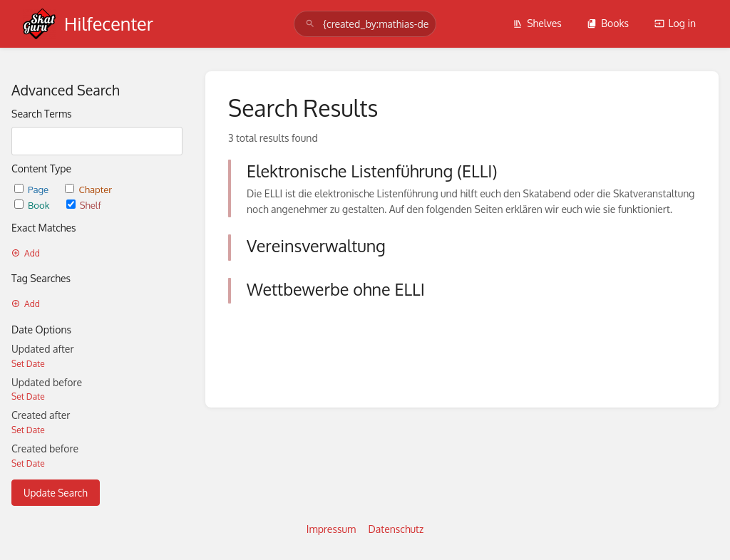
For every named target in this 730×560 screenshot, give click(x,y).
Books (608, 23)
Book (33, 205)
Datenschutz (396, 529)
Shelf (84, 205)
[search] (365, 24)
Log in (675, 23)
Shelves (537, 23)
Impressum (331, 529)
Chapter (88, 189)
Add (26, 253)
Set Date (28, 364)
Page (32, 189)
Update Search (56, 493)
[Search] (310, 24)
